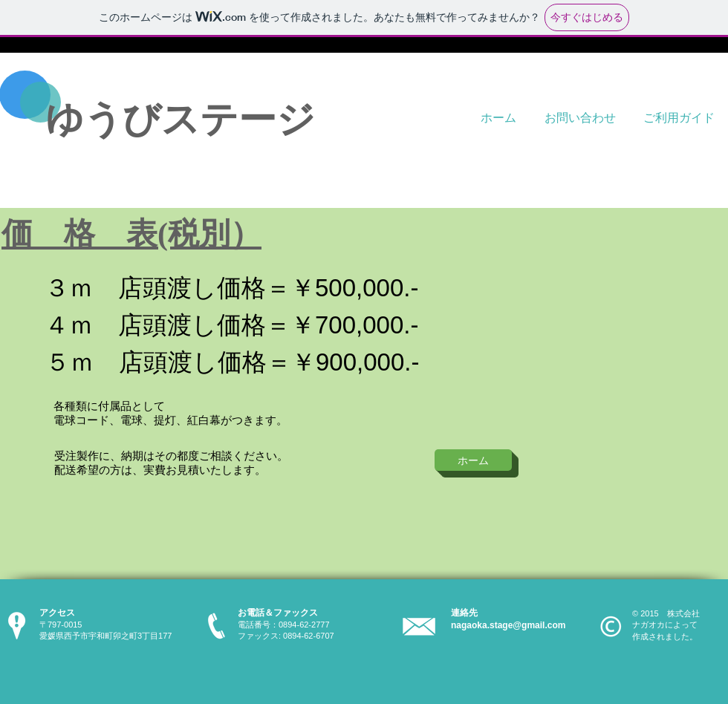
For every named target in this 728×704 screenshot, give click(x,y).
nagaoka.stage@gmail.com (508, 625)
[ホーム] (473, 460)
